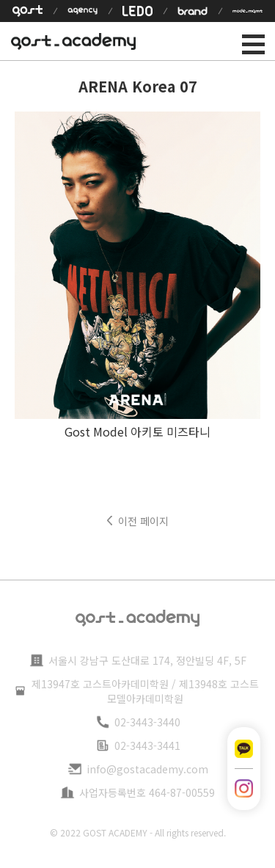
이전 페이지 (143, 521)
